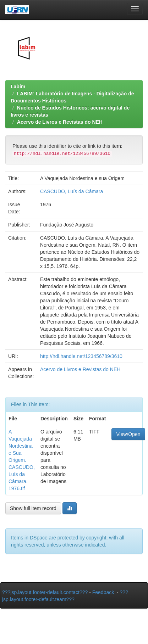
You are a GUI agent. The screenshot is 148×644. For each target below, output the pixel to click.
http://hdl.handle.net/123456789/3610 (81, 356)
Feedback (103, 592)
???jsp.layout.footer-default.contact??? (45, 592)
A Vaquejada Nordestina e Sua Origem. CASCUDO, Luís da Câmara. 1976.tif (22, 460)
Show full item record (33, 508)
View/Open (128, 434)
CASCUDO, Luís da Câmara (72, 191)
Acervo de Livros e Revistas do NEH (60, 122)
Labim (18, 86)
